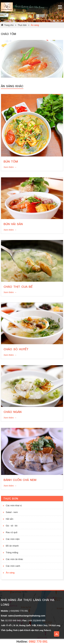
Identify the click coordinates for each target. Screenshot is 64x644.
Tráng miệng (12, 552)
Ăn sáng (35, 25)
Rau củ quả (12, 532)
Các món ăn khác (14, 559)
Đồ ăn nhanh (12, 546)
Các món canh (13, 566)
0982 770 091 (38, 642)
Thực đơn (22, 25)
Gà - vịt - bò (12, 526)
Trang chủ (9, 25)
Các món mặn (13, 539)
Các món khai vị (14, 505)
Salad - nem (12, 512)
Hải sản (10, 519)
